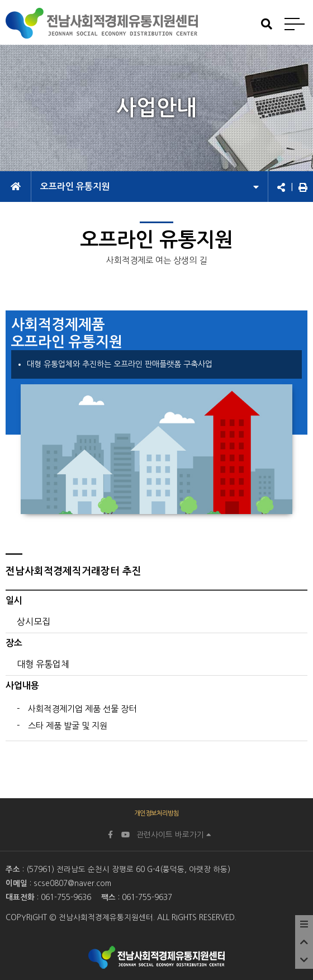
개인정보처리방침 (156, 813)
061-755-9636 (66, 897)
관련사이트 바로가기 (174, 835)
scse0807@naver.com (72, 883)
